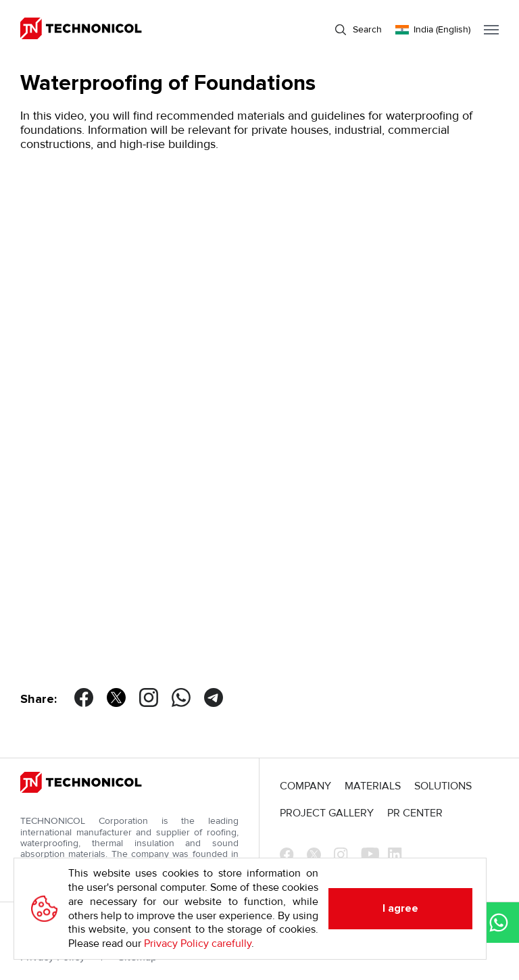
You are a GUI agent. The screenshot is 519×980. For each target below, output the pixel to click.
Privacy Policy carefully (198, 944)
